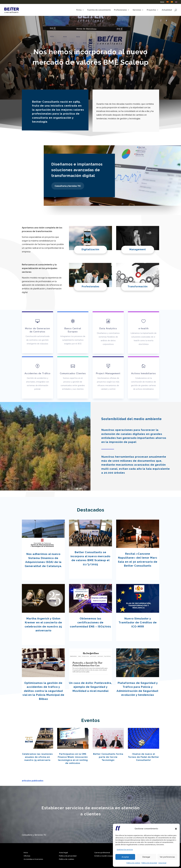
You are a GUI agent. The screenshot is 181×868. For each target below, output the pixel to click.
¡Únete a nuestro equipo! (104, 856)
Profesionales (120, 10)
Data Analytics (108, 328)
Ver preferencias (167, 857)
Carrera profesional (102, 853)
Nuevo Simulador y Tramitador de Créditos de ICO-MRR (138, 622)
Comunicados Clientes (73, 373)
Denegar (146, 857)
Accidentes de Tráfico (37, 373)
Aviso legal (162, 863)
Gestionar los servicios (125, 850)
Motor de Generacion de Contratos (37, 330)
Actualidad (167, 10)
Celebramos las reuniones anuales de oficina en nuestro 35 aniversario (37, 757)
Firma (79, 10)
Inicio (162, 2)
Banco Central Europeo (73, 330)
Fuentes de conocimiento (99, 10)
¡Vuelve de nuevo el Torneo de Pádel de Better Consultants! (144, 757)
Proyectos (151, 10)
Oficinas (27, 856)
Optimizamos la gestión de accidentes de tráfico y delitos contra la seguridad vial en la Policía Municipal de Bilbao (43, 691)
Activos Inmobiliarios (144, 373)
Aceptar (125, 857)
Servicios (137, 10)
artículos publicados (33, 781)
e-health (144, 328)
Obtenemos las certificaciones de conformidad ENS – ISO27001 (90, 622)
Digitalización (90, 249)
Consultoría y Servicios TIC (68, 186)
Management (138, 249)
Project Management (108, 373)
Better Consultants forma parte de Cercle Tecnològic (108, 757)
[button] (176, 829)
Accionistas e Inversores (33, 859)
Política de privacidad (149, 863)
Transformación (138, 286)
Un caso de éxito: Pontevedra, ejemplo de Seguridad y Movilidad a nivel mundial (90, 687)
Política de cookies (133, 863)
